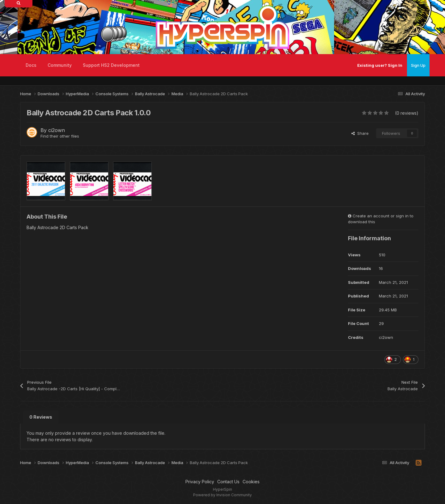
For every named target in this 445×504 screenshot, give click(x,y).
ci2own (57, 130)
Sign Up (418, 65)
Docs (31, 65)
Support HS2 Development (111, 65)
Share (360, 133)
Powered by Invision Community (222, 495)
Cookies (251, 482)
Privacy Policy (200, 482)
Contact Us (228, 482)
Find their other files (60, 136)
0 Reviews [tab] (41, 417)
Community (60, 65)
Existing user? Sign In (380, 65)
